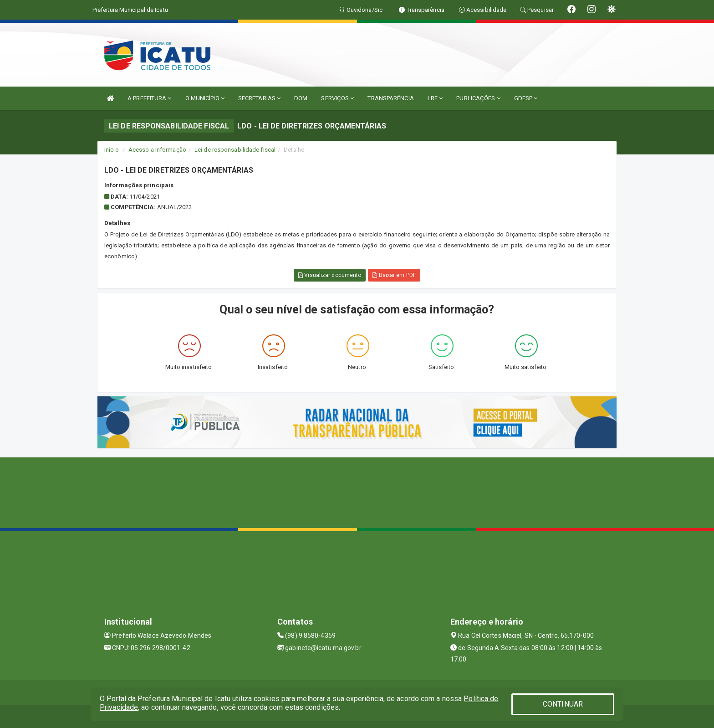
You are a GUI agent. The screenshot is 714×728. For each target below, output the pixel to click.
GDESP (526, 98)
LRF (435, 98)
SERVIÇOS (337, 98)
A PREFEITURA (149, 98)
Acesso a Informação (157, 150)
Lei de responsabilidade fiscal (235, 150)
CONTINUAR (563, 704)
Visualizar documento (330, 275)
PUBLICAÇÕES (478, 98)
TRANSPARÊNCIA (390, 98)
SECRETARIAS (259, 98)
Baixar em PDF (394, 275)
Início (112, 150)
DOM (301, 98)
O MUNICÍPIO (205, 98)
